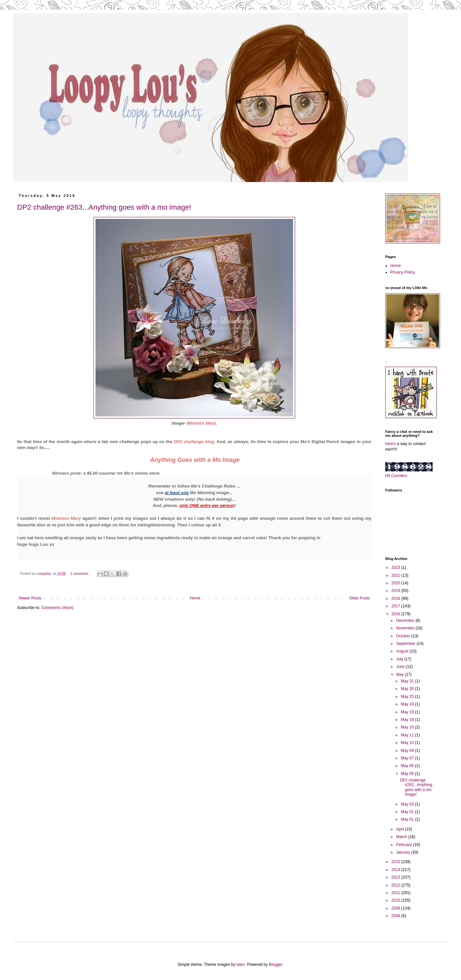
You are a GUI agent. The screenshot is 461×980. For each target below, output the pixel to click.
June (401, 667)
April (401, 829)
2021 (396, 575)
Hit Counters (396, 476)
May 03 (408, 804)
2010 (396, 900)
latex (241, 965)
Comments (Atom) (57, 608)
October (404, 636)
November (406, 628)
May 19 (408, 712)
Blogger (276, 965)
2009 (396, 908)
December (406, 621)
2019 (396, 591)
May (400, 675)
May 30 (408, 689)
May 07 (408, 758)
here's (391, 444)
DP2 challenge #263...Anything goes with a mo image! (104, 207)
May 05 (408, 774)
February (405, 845)
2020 (396, 583)
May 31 (408, 681)
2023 (396, 568)
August (403, 651)
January (404, 852)
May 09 (408, 751)
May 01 (408, 819)
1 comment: (80, 573)
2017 (396, 606)
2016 (396, 614)
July (400, 659)
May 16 (408, 727)
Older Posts (359, 598)
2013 (396, 877)
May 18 (408, 720)
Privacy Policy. (403, 272)
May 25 (408, 697)
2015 (396, 862)
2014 (396, 870)
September (406, 644)
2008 (396, 916)
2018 (396, 598)
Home (195, 598)
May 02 (408, 812)
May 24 (408, 704)
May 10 (408, 743)
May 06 (408, 766)
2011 (396, 893)
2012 (396, 885)
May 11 (408, 735)
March (402, 837)
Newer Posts (30, 598)
